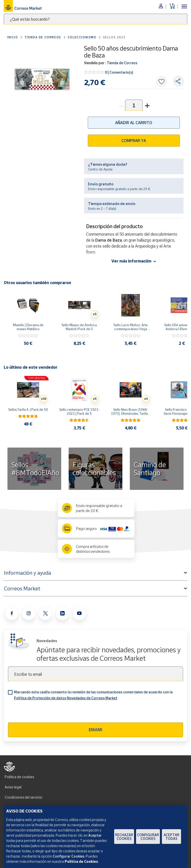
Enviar (95, 730)
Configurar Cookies (148, 837)
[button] (147, 105)
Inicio (13, 37)
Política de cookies (19, 777)
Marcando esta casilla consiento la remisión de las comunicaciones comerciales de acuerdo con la (93, 695)
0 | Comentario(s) (119, 72)
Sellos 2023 (114, 37)
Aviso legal (13, 787)
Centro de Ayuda (100, 169)
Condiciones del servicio (24, 797)
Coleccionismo (82, 37)
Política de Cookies (81, 861)
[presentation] (46, 713)
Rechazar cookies (124, 837)
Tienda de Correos (43, 37)
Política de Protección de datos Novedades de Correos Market (66, 698)
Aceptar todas (171, 837)
